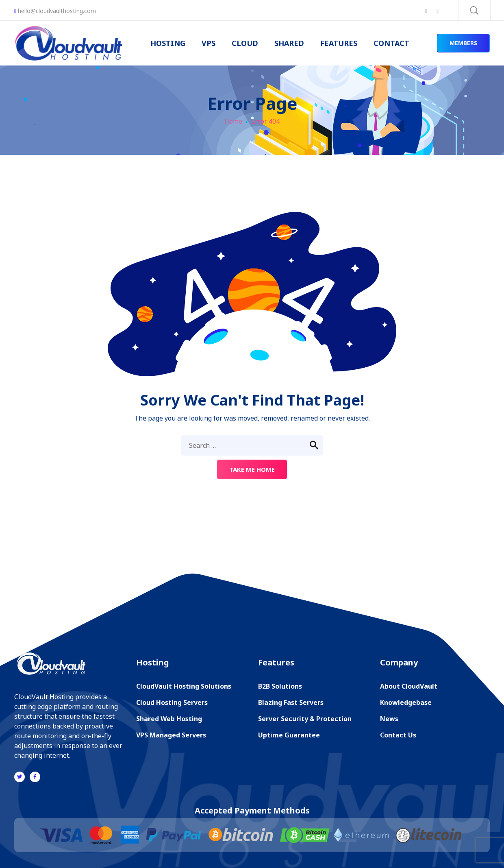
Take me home (252, 469)
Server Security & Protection (305, 719)
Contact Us (398, 735)
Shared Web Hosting (169, 719)
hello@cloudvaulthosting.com (55, 11)
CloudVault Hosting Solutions (184, 686)
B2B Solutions (280, 686)
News (389, 719)
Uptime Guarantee (289, 735)
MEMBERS (463, 43)
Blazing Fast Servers (291, 702)
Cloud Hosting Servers (172, 702)
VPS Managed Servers (171, 735)
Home (233, 121)
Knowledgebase (406, 702)
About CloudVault (409, 686)
